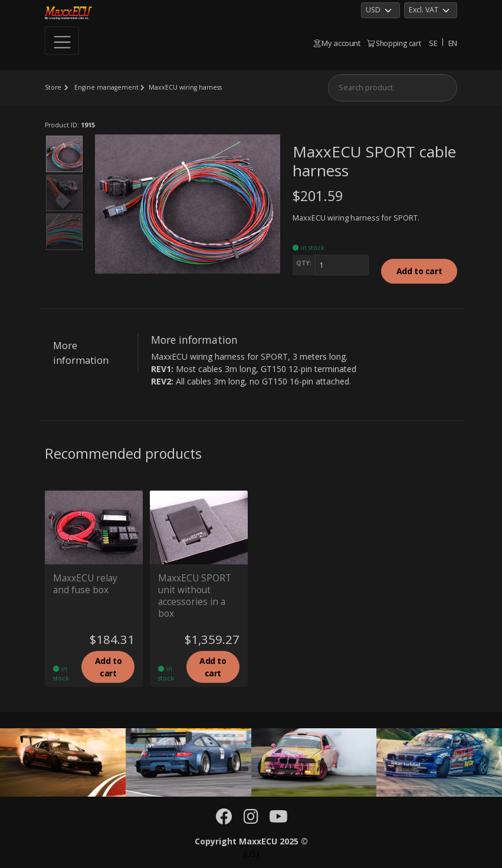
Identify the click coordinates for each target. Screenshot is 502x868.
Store (53, 87)
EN (453, 43)
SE (433, 43)
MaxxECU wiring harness (185, 87)
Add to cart (419, 271)
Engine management (106, 87)
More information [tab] (81, 353)
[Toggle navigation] (62, 41)
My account (337, 43)
